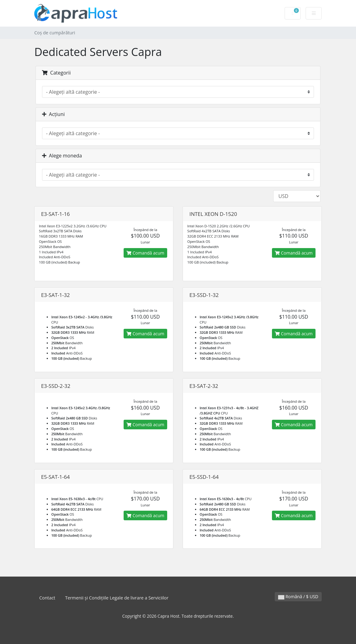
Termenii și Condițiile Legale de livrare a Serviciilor (117, 598)
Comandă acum (145, 253)
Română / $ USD (298, 597)
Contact (47, 598)
